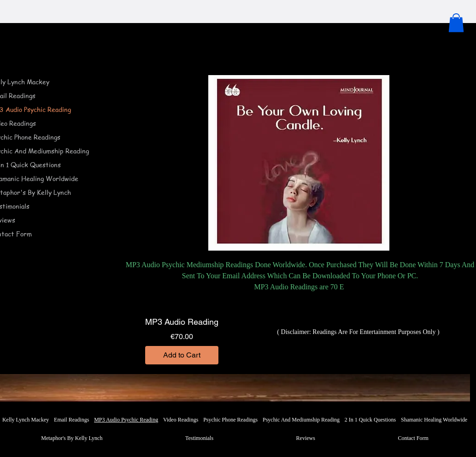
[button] (456, 23)
